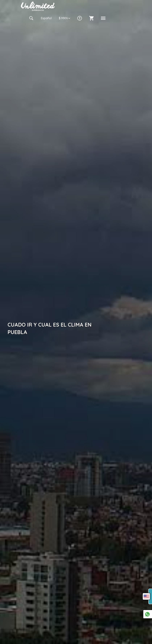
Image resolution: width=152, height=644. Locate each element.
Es (46, 18)
